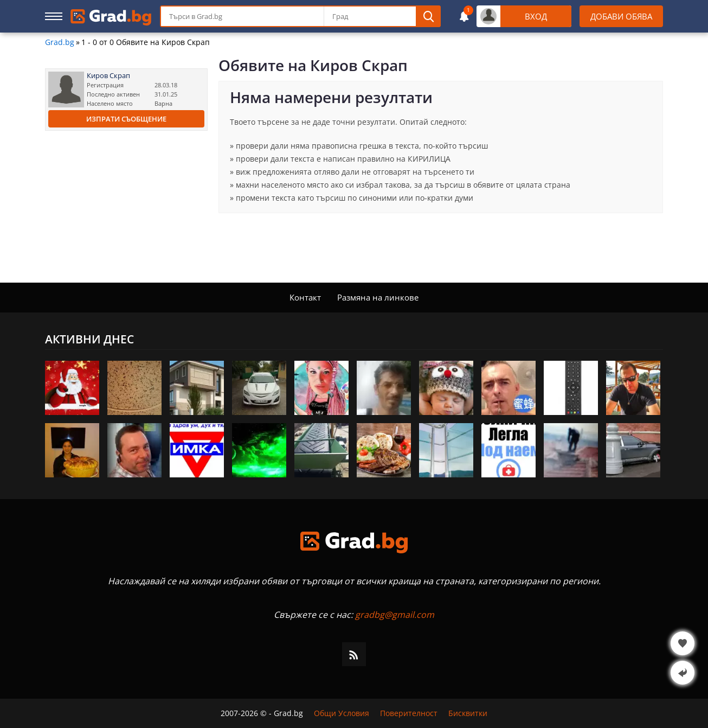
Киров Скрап (108, 76)
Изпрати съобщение (126, 119)
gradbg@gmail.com (395, 615)
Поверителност (409, 713)
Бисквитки (468, 713)
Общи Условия (342, 713)
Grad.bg (60, 42)
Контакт (305, 297)
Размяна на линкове (378, 297)
